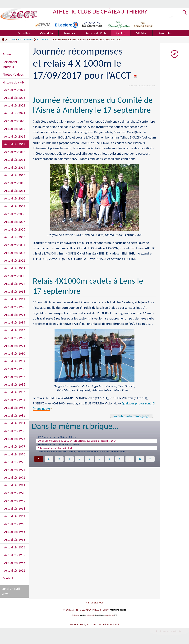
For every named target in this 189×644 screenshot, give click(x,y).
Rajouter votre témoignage (131, 416)
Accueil (7, 54)
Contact (8, 578)
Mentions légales (118, 611)
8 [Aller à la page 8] (110, 462)
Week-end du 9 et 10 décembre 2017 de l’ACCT (65, 446)
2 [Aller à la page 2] (49, 462)
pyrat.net (83, 616)
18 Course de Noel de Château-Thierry (60, 437)
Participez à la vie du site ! (169, 632)
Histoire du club (26, 39)
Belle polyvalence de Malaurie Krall (58, 450)
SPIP (116, 616)
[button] (184, 13)
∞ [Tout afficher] (150, 462)
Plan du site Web (94, 603)
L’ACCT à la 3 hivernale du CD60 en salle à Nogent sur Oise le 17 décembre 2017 (84, 442)
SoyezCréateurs (100, 616)
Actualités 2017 (44, 39)
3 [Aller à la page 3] (59, 462)
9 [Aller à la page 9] (120, 462)
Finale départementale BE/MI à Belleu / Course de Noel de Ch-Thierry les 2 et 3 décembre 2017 (93, 454)
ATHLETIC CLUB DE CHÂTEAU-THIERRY (101, 11)
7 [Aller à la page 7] (100, 462)
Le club (11, 39)
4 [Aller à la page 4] (69, 462)
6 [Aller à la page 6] (90, 462)
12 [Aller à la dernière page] (140, 462)
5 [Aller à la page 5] (79, 462)
